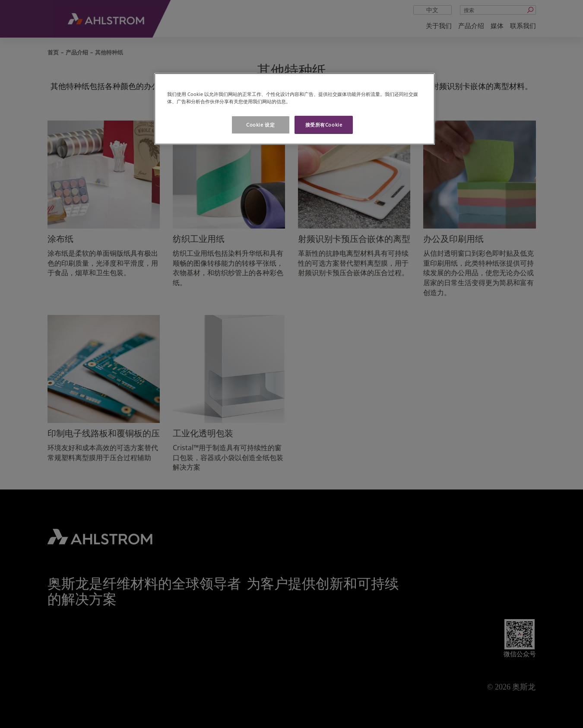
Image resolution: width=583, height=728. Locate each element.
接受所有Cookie (324, 125)
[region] (295, 109)
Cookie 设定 (260, 125)
